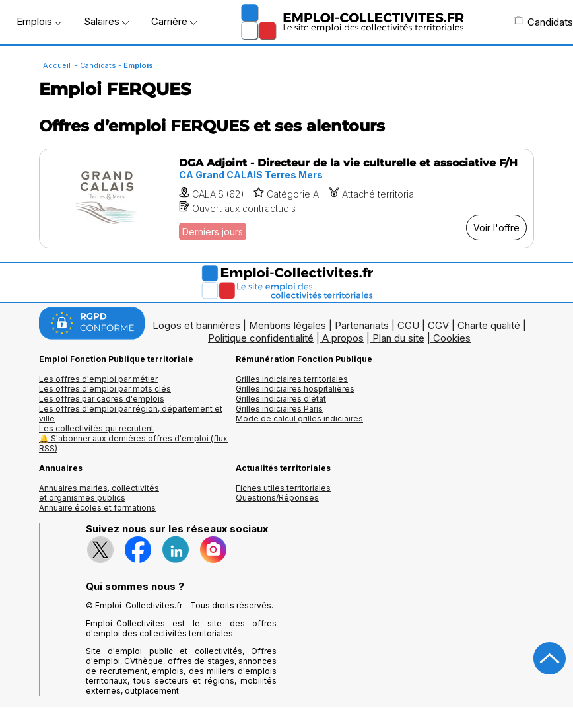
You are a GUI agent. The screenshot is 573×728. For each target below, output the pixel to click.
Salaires (106, 21)
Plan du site (398, 338)
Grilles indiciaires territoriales (292, 379)
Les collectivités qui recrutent (96, 428)
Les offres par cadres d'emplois (102, 399)
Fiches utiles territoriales (283, 488)
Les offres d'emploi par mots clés (105, 389)
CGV (438, 325)
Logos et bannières (196, 325)
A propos (343, 338)
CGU (408, 325)
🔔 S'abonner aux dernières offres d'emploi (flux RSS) (133, 443)
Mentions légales (287, 325)
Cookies (452, 338)
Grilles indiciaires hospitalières (295, 389)
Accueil (57, 65)
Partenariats (362, 325)
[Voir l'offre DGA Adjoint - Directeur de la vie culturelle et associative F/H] (286, 199)
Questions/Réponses (277, 498)
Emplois (39, 21)
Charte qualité (489, 325)
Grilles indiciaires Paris (279, 409)
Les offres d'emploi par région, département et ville (131, 414)
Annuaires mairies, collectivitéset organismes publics (99, 493)
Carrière (174, 21)
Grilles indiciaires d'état (281, 399)
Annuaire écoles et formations (97, 508)
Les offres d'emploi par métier (98, 379)
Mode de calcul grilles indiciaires (299, 419)
